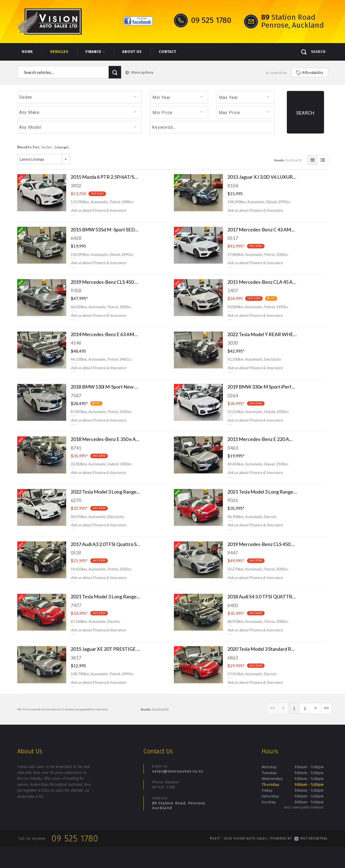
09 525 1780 (164, 787)
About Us (132, 52)
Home (27, 52)
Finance (95, 52)
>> (327, 708)
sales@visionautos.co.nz (178, 771)
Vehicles (59, 52)
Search (305, 113)
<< (273, 708)
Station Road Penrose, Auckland (292, 21)
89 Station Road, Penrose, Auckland (179, 806)
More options (139, 72)
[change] (62, 147)
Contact (168, 52)
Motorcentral (311, 838)
